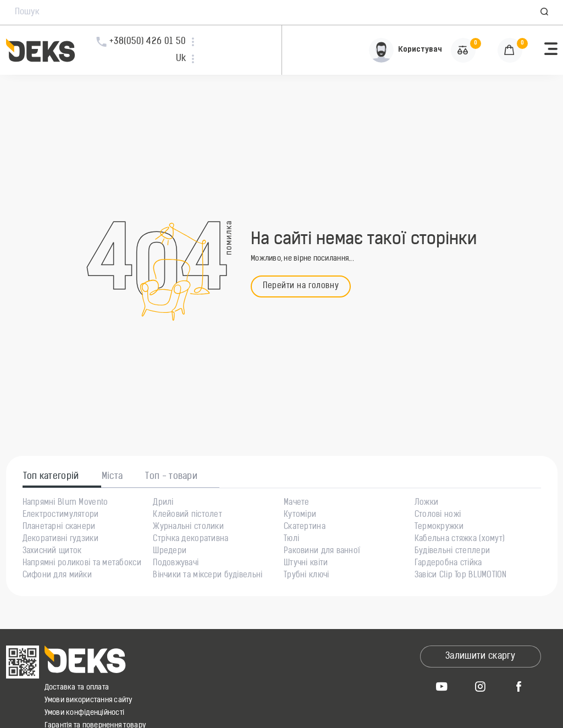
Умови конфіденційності (85, 713)
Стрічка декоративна (191, 539)
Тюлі (291, 539)
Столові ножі (438, 515)
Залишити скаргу (480, 657)
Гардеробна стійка (448, 564)
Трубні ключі (306, 576)
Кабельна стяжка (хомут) (460, 539)
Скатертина (305, 527)
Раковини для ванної (322, 551)
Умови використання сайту (89, 700)
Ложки (426, 503)
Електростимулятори (61, 515)
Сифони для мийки (57, 576)
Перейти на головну (301, 286)
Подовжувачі (176, 564)
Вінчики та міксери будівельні (208, 576)
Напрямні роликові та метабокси (82, 564)
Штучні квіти (306, 564)
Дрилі (163, 503)
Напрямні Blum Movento (65, 503)
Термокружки (439, 527)
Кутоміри (300, 515)
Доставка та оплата (77, 688)
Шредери (170, 551)
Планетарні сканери (59, 527)
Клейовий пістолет (187, 515)
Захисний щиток (52, 551)
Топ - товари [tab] (171, 477)
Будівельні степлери (452, 551)
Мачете (297, 503)
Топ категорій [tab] (51, 477)
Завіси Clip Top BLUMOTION (461, 576)
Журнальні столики (188, 527)
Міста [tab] (112, 477)
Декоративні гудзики (60, 539)
